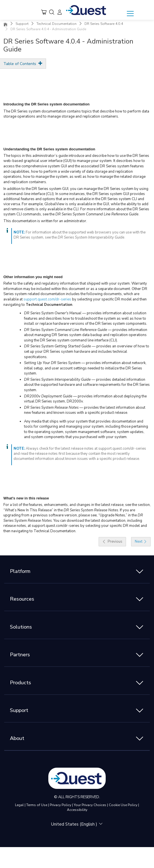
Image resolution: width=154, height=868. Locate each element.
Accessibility (77, 810)
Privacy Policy (60, 805)
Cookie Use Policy (123, 805)
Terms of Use (37, 805)
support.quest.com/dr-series (47, 299)
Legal (19, 805)
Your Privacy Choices (90, 805)
